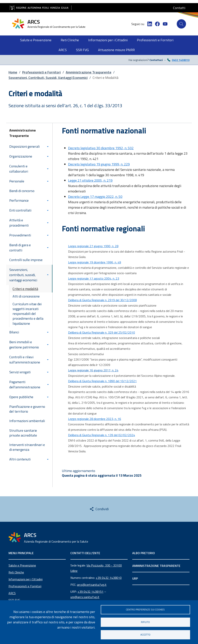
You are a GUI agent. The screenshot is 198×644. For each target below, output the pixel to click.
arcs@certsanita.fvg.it (92, 585)
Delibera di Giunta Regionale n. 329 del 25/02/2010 (102, 332)
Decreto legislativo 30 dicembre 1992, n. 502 (101, 148)
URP (135, 578)
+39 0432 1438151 (90, 592)
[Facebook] (157, 24)
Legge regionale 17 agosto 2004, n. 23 (94, 278)
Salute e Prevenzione (22, 565)
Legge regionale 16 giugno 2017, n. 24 (93, 370)
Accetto (145, 635)
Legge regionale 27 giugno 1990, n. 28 (93, 246)
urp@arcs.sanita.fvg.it (85, 597)
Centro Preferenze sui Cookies (145, 609)
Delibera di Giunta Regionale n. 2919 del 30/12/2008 (102, 300)
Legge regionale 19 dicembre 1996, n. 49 (95, 262)
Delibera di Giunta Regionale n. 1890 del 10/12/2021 (102, 381)
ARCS (12, 593)
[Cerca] (181, 24)
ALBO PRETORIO (144, 553)
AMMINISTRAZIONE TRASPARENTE (156, 566)
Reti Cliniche (16, 572)
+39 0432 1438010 (109, 578)
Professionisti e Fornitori (25, 586)
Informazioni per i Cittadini (26, 579)
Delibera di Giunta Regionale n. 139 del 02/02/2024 (102, 435)
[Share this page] (99, 509)
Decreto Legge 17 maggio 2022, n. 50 (95, 197)
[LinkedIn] (150, 24)
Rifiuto (145, 622)
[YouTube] (165, 24)
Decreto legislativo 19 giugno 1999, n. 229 (99, 164)
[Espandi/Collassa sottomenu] (49, 147)
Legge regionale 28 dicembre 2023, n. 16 (95, 419)
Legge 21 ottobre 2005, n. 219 (90, 180)
